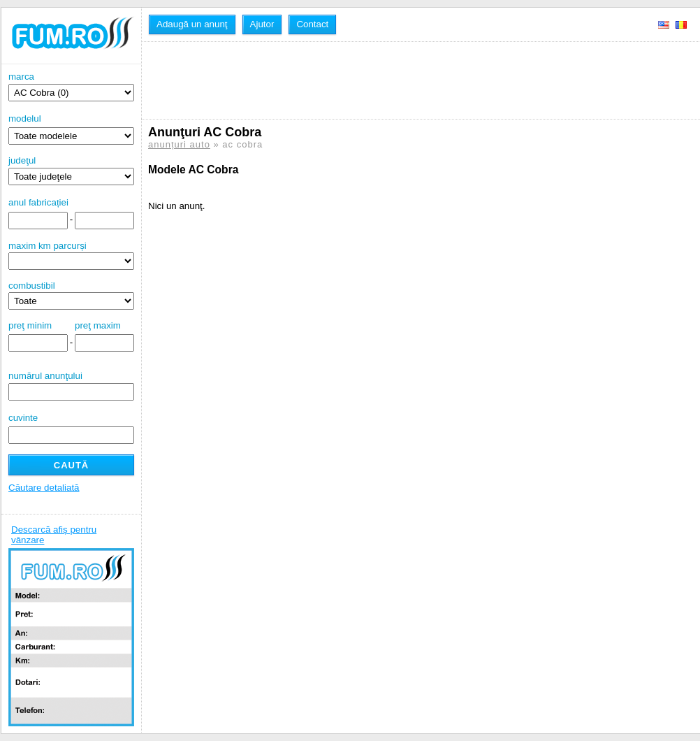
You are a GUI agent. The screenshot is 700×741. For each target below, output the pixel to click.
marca (71, 86)
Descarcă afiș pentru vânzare (54, 535)
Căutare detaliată (44, 488)
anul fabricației (38, 202)
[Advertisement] (402, 80)
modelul (25, 118)
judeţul (71, 170)
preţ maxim (98, 325)
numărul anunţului (71, 386)
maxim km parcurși (48, 246)
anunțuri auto (179, 144)
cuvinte (23, 418)
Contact (312, 24)
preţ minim (30, 325)
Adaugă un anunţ (192, 24)
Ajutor (262, 24)
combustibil (32, 286)
